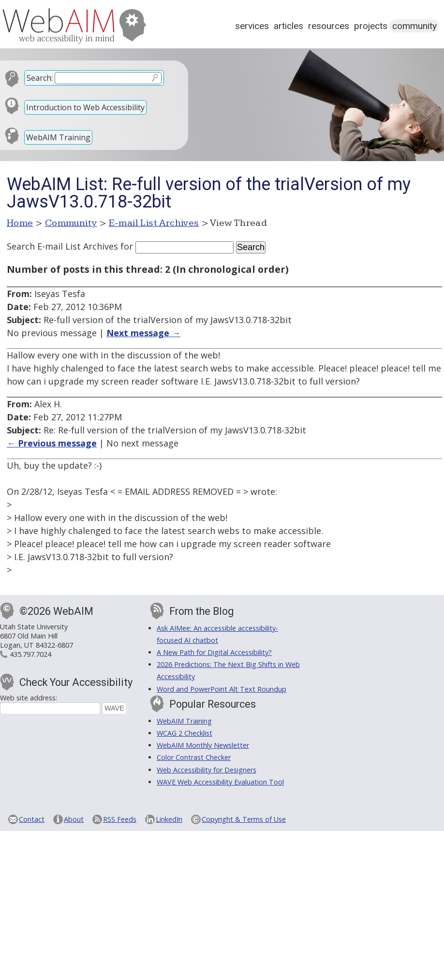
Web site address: (29, 698)
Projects (371, 26)
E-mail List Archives (154, 223)
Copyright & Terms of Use (244, 819)
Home (20, 223)
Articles (289, 26)
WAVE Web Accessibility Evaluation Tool (220, 782)
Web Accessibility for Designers (207, 770)
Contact (32, 819)
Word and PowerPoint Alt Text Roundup (222, 689)
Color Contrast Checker (194, 757)
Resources (329, 26)
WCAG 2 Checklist (185, 733)
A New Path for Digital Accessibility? (214, 652)
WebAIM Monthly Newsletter (203, 745)
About (74, 819)
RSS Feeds (120, 819)
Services (252, 26)
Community (414, 26)
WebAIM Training (58, 137)
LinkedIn (169, 819)
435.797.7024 (30, 654)
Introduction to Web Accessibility (85, 107)
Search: (40, 78)
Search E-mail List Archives (62, 246)
